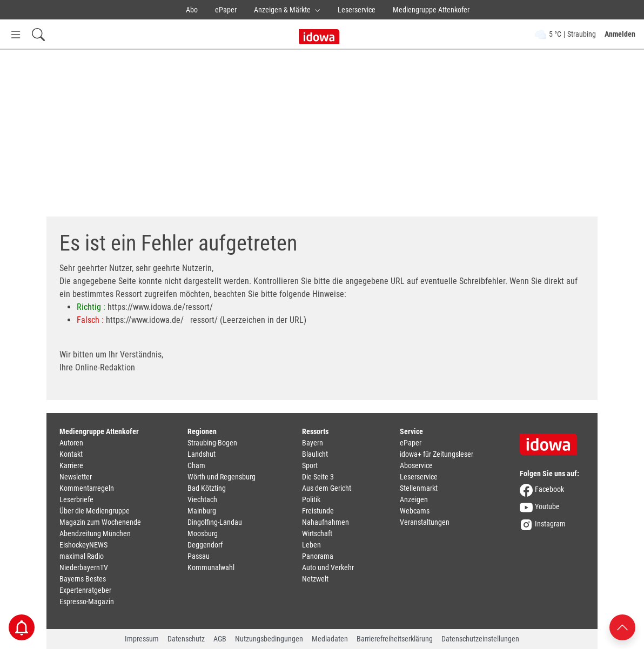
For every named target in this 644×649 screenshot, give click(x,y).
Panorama (318, 556)
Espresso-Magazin (87, 601)
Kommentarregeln (87, 488)
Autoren (71, 443)
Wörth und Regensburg (222, 477)
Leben (311, 545)
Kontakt (71, 454)
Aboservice (416, 465)
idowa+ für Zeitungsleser (437, 454)
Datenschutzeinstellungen (480, 639)
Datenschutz (186, 639)
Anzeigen (414, 499)
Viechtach (202, 499)
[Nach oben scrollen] (622, 627)
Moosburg (203, 533)
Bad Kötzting (207, 488)
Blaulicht (315, 454)
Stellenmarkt (419, 488)
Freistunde (318, 511)
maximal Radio (82, 556)
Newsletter (76, 477)
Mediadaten (330, 639)
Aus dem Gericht (327, 488)
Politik (311, 499)
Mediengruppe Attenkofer (431, 10)
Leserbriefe (76, 499)
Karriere (71, 465)
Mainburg (202, 511)
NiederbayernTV (84, 567)
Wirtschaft (317, 533)
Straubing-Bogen (212, 443)
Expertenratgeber (85, 590)
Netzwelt (315, 579)
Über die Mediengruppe (95, 511)
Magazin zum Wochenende (100, 522)
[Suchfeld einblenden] (38, 34)
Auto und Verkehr (328, 567)
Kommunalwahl (211, 567)
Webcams (415, 511)
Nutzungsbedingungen (269, 639)
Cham (196, 465)
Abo (192, 10)
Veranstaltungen (425, 522)
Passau (199, 556)
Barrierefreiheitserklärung (395, 639)
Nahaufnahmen (326, 522)
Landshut (202, 454)
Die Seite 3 (318, 477)
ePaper (226, 10)
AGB (220, 639)
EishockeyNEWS (83, 545)
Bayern (313, 443)
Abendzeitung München (95, 533)
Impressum (142, 639)
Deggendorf (205, 545)
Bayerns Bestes (83, 579)
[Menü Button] (16, 34)
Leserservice (357, 10)
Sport (310, 465)
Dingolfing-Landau (215, 522)
